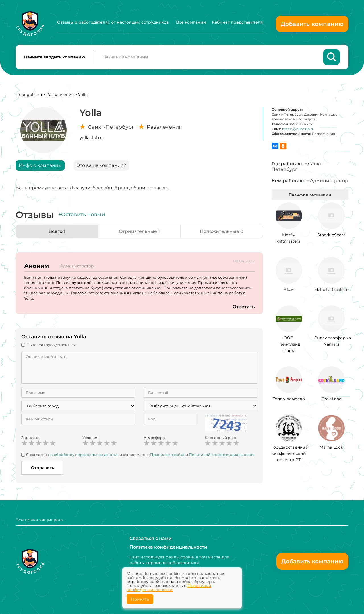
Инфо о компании (40, 166)
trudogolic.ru (29, 95)
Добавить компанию (312, 24)
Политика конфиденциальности (168, 547)
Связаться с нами (151, 538)
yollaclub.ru (92, 138)
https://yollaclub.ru (298, 129)
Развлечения (60, 95)
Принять (140, 599)
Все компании (191, 22)
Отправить (43, 468)
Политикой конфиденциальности (221, 455)
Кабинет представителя (237, 22)
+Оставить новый (82, 215)
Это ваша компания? (101, 166)
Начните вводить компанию (55, 57)
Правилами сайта (167, 455)
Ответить (243, 307)
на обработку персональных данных (83, 455)
